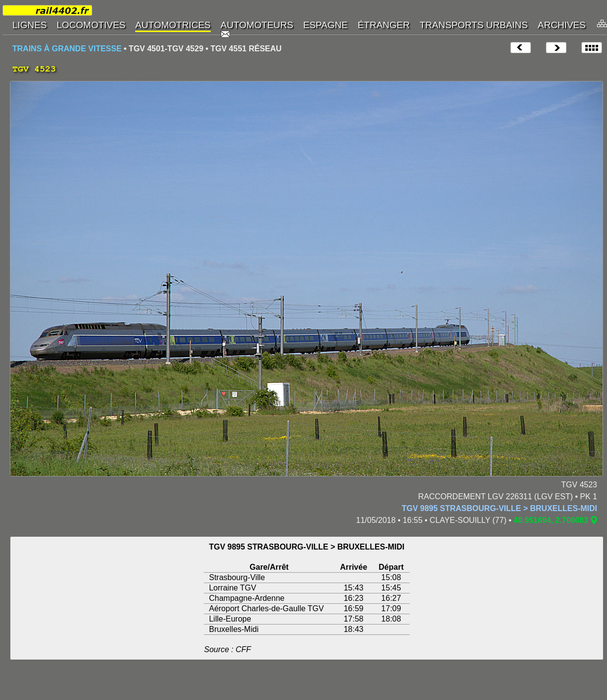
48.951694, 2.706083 (551, 520)
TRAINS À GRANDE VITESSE (67, 49)
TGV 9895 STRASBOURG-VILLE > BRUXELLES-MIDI (499, 508)
